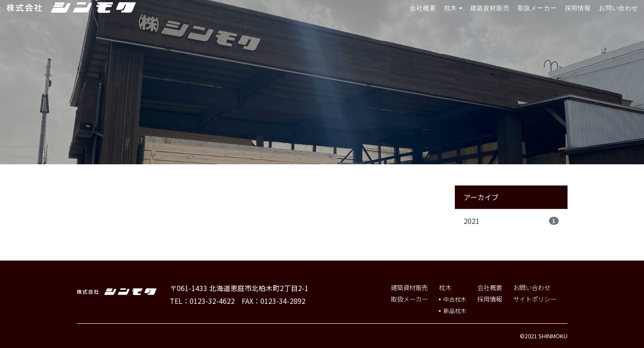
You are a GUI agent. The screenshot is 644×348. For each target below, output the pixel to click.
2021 (511, 221)
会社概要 (423, 8)
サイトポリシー (535, 299)
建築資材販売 (490, 8)
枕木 (445, 287)
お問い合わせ (619, 8)
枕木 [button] (451, 8)
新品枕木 (455, 311)
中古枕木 (455, 299)
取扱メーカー (537, 8)
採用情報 (578, 8)
